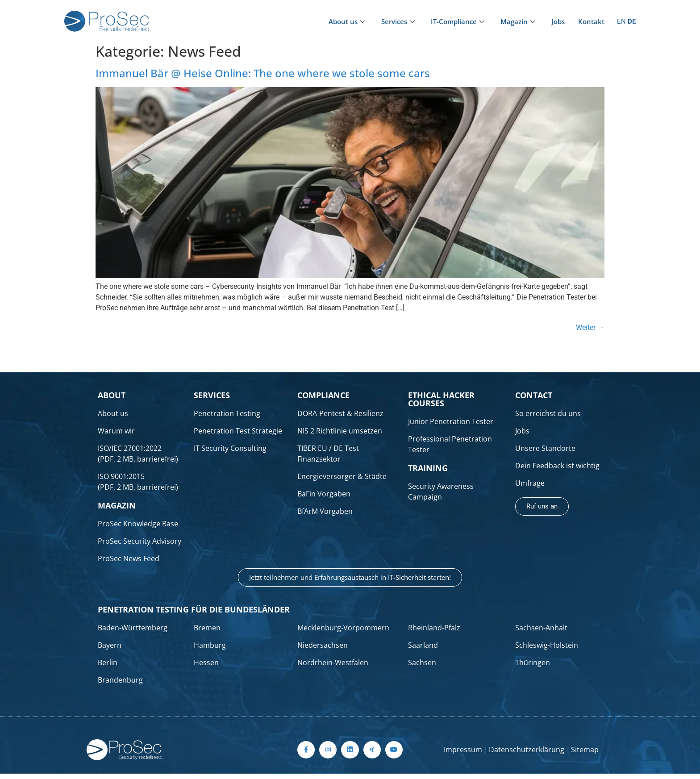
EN (621, 21)
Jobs (558, 21)
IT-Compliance (458, 21)
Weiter (590, 327)
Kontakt (591, 21)
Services (398, 21)
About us (347, 21)
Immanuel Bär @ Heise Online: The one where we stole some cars (263, 73)
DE (632, 21)
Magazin (518, 21)
